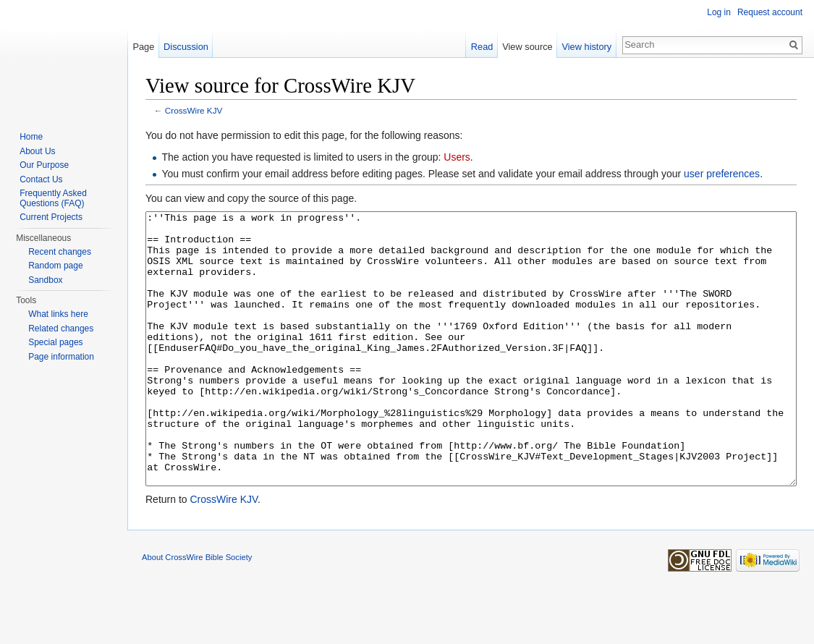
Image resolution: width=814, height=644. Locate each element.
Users (457, 157)
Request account (770, 12)
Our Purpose (44, 165)
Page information (61, 357)
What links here (58, 314)
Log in (719, 12)
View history (586, 47)
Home (31, 137)
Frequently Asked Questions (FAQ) (53, 198)
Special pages (55, 342)
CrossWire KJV (194, 110)
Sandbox (45, 280)
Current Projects (51, 217)
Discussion (186, 47)
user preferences (722, 174)
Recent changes (60, 252)
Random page (55, 266)
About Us (37, 151)
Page (143, 47)
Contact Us (41, 179)
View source (527, 47)
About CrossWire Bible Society (197, 611)
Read (482, 47)
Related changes (61, 329)
